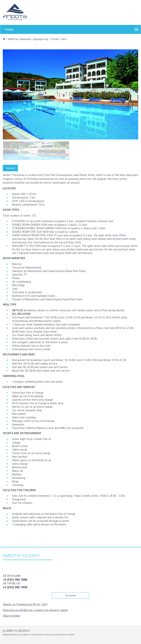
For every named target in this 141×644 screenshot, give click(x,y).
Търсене (10, 168)
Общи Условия (11, 616)
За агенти (71, 595)
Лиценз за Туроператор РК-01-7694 (25, 604)
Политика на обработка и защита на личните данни (35, 610)
